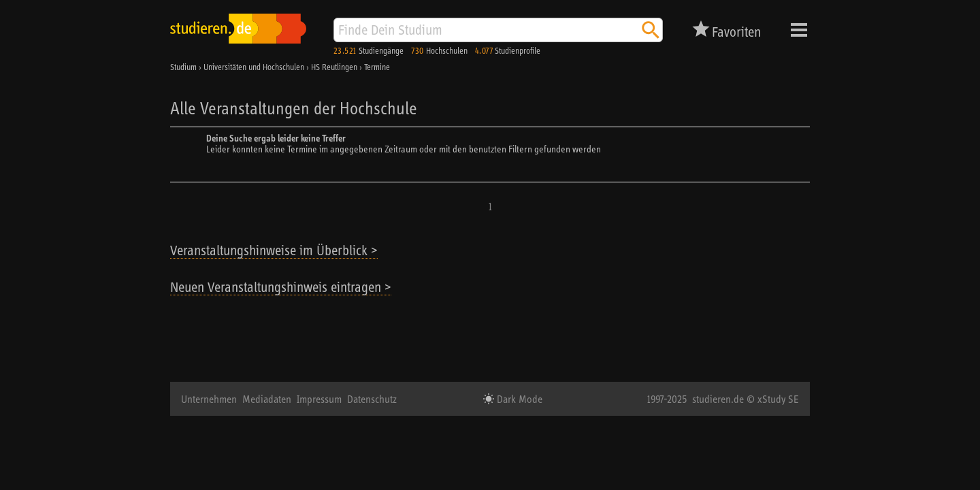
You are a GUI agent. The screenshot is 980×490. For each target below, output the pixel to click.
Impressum (319, 399)
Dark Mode (518, 399)
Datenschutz (372, 399)
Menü (799, 30)
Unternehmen (209, 399)
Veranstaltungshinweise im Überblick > (274, 250)
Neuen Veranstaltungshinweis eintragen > (281, 287)
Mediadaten (267, 399)
